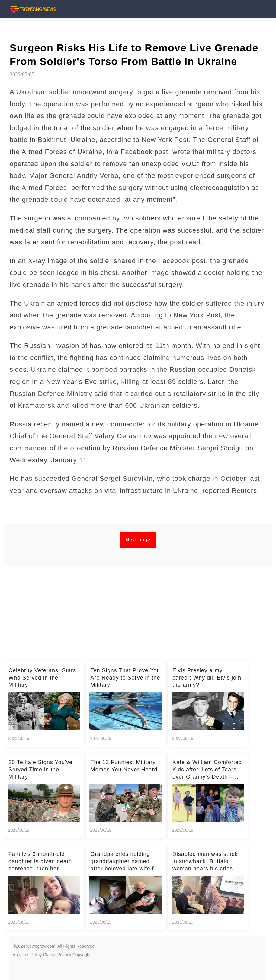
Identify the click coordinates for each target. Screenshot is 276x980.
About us (21, 955)
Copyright (82, 955)
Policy (36, 955)
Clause (50, 955)
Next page (138, 540)
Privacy (64, 955)
